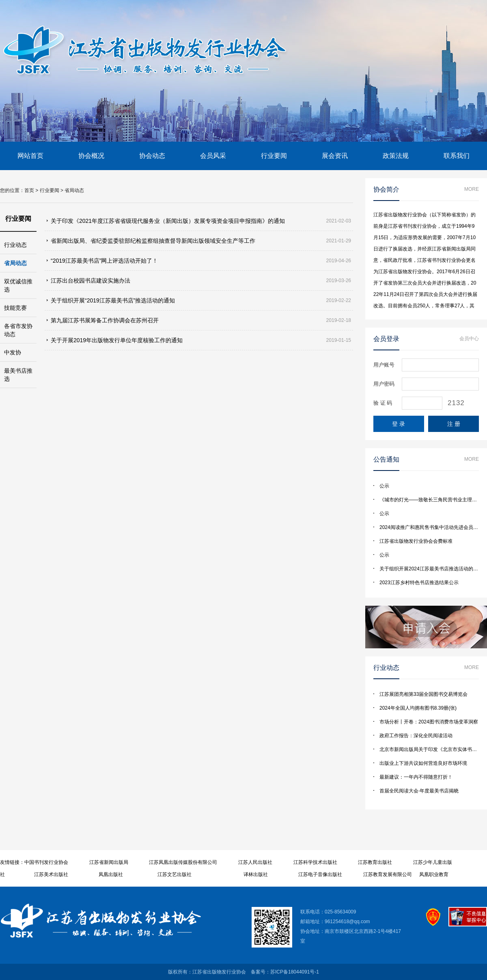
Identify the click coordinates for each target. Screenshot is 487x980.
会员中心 (469, 339)
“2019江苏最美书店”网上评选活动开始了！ (104, 261)
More (472, 189)
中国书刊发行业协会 (46, 862)
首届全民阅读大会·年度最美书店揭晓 (419, 791)
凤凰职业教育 (434, 874)
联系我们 (457, 156)
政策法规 (396, 156)
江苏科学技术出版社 (315, 862)
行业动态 (15, 245)
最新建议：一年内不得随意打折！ (416, 777)
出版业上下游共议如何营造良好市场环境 (423, 763)
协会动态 (152, 156)
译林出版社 (256, 874)
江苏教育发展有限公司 (388, 874)
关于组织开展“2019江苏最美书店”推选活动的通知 (113, 300)
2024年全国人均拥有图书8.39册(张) (418, 708)
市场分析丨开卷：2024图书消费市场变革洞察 (429, 722)
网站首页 (30, 156)
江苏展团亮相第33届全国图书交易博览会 (423, 694)
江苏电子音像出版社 (320, 874)
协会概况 (91, 156)
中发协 (13, 352)
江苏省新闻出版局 (109, 862)
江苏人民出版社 (255, 862)
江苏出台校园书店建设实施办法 (91, 281)
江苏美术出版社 (51, 874)
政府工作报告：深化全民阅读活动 (416, 736)
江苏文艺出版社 (175, 874)
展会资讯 (335, 156)
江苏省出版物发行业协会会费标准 (416, 541)
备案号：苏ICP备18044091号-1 (285, 972)
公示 (384, 486)
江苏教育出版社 (375, 862)
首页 (29, 190)
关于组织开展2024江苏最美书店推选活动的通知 (431, 569)
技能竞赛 (15, 308)
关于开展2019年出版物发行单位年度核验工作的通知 (117, 340)
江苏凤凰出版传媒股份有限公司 (183, 862)
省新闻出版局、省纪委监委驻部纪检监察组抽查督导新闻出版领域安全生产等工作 (153, 241)
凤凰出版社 (111, 874)
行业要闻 (274, 156)
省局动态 (74, 190)
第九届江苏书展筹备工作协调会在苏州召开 (105, 320)
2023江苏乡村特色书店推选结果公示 (419, 583)
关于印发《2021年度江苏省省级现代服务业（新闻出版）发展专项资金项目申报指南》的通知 (168, 221)
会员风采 (213, 156)
